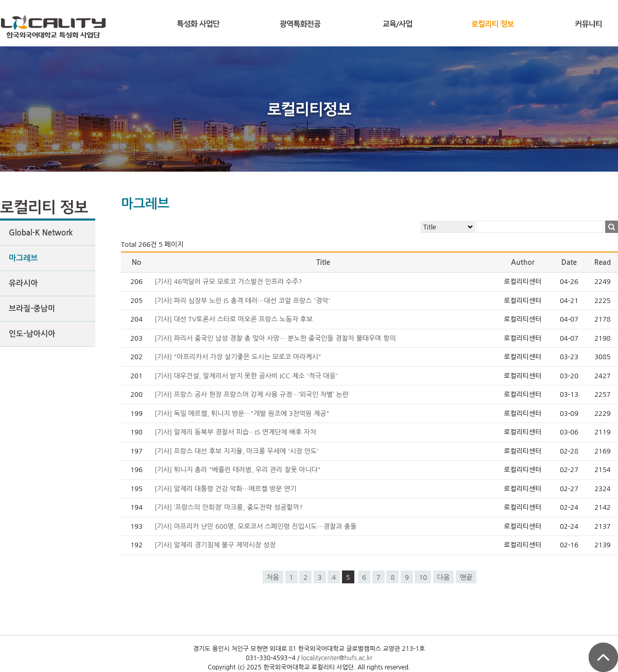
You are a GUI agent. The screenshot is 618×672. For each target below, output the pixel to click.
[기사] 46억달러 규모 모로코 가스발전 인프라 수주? (228, 282)
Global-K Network (41, 233)
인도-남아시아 (32, 334)
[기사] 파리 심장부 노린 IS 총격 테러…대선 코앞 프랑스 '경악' (242, 301)
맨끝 (466, 577)
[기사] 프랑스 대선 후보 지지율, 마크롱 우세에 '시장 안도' (237, 451)
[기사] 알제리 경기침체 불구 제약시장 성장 (215, 545)
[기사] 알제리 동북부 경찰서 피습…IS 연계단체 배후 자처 (235, 432)
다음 (443, 577)
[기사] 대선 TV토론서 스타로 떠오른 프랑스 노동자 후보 (234, 319)
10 (423, 577)
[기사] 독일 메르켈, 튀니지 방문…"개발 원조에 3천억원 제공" (242, 414)
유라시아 (23, 283)
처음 (273, 577)
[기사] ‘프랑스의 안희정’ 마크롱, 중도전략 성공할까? (229, 507)
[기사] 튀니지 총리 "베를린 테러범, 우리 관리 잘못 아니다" (238, 470)
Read (603, 262)
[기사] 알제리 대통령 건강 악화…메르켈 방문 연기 (226, 489)
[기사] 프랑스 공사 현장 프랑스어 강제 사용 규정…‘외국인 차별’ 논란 (252, 394)
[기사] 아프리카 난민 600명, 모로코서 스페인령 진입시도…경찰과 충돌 (255, 526)
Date (569, 262)
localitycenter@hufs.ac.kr (337, 658)
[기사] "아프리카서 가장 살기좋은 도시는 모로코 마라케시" (238, 357)
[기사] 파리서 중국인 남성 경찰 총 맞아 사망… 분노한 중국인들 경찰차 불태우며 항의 (275, 338)
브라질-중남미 (32, 308)
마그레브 (23, 258)
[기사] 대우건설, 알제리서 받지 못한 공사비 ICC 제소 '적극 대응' (246, 376)
